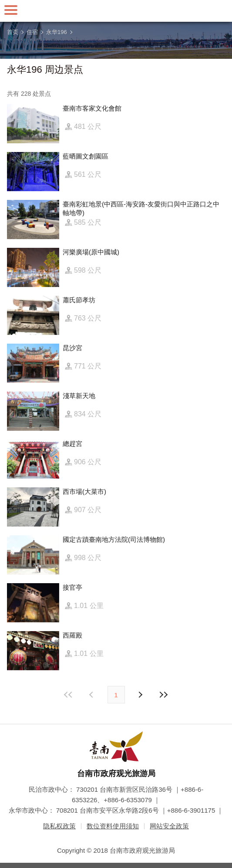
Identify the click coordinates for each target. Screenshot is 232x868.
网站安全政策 (169, 826)
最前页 (68, 695)
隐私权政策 (59, 826)
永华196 (57, 32)
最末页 (164, 695)
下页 (92, 695)
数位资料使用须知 (113, 826)
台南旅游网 (116, 11)
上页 (140, 695)
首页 (13, 32)
